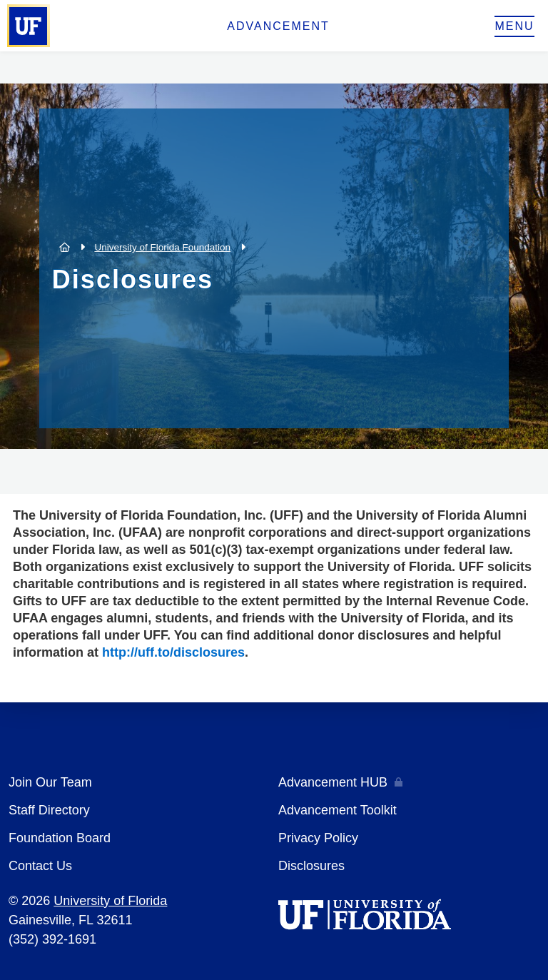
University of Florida (110, 901)
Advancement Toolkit (338, 810)
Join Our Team (50, 782)
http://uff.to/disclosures (173, 652)
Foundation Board (60, 838)
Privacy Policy (318, 838)
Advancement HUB (333, 782)
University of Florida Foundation (162, 247)
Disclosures (311, 866)
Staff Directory (49, 810)
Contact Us (40, 866)
